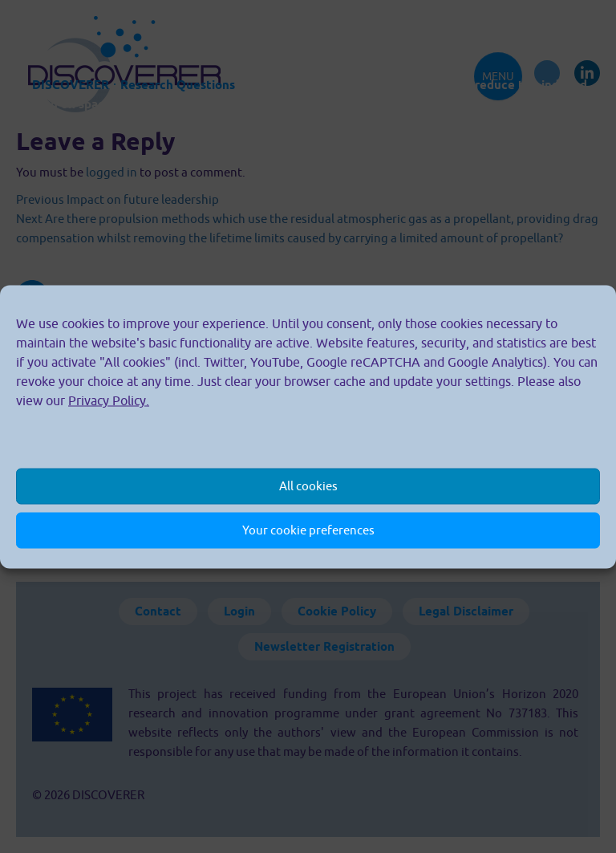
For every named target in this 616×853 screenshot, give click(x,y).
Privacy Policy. (109, 400)
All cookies (308, 486)
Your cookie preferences (308, 530)
